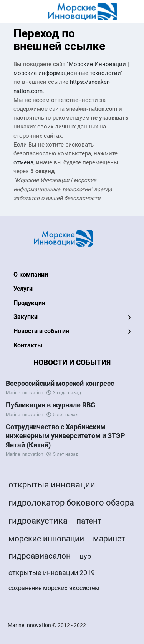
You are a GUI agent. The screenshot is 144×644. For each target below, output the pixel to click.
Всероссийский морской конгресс (60, 383)
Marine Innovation (25, 393)
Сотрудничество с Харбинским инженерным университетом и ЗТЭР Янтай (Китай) (65, 436)
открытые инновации (52, 485)
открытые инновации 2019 (52, 573)
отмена (23, 163)
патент (89, 521)
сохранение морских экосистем (54, 588)
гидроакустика (38, 521)
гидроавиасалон (40, 556)
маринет (109, 539)
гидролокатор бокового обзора (71, 503)
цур (85, 556)
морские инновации (46, 539)
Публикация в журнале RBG (50, 405)
